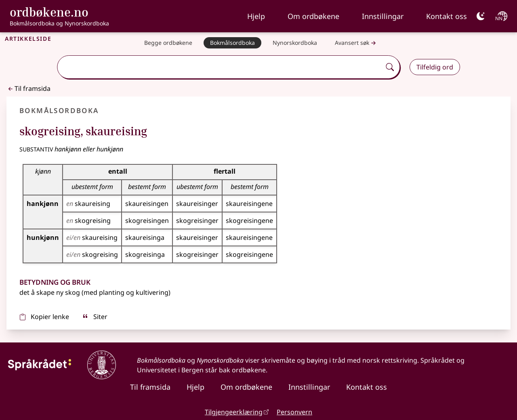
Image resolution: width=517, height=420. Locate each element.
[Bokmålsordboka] (232, 43)
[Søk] (390, 67)
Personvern (294, 412)
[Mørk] (481, 16)
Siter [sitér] (95, 317)
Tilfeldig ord (435, 67)
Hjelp (256, 16)
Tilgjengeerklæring (234, 412)
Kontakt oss (447, 16)
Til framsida (28, 88)
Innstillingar (383, 16)
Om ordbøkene (313, 16)
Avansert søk (356, 43)
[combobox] (220, 67)
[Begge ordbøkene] (168, 43)
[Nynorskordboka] (295, 43)
